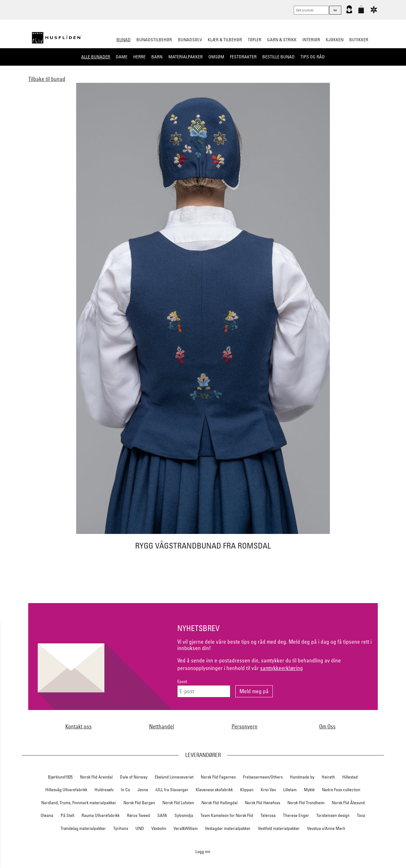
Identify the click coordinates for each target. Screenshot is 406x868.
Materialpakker (186, 57)
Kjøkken (335, 40)
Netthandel (162, 726)
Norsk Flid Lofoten (178, 803)
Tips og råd (313, 57)
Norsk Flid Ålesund (348, 803)
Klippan (247, 790)
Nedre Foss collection (341, 790)
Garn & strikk (282, 40)
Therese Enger (296, 815)
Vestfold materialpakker (279, 828)
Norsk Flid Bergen (139, 803)
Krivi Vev (268, 790)
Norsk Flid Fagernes (218, 777)
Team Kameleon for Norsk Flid (227, 815)
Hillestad (350, 777)
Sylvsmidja (184, 815)
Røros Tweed (138, 815)
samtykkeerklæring (282, 668)
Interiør (311, 40)
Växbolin (159, 828)
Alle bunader (96, 57)
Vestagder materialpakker (228, 828)
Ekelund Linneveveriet (174, 777)
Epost (182, 682)
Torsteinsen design (333, 815)
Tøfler (255, 40)
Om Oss (327, 726)
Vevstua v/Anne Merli (326, 828)
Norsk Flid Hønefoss (262, 803)
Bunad (124, 40)
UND (140, 828)
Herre (139, 57)
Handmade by (302, 777)
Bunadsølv (190, 40)
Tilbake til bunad (47, 79)
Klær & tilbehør (225, 40)
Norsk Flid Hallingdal (219, 803)
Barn (157, 57)
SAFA (162, 815)
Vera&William (186, 828)
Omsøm (216, 57)
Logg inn (203, 851)
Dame (122, 57)
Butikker (359, 40)
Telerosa (268, 815)
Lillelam (290, 790)
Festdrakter (243, 57)
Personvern (245, 726)
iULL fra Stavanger (172, 790)
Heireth (328, 777)
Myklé (309, 790)
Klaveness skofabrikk (214, 790)
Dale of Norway (134, 777)
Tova (361, 815)
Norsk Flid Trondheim (306, 803)
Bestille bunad (278, 57)
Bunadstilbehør (154, 40)
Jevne (143, 790)
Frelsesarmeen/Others (263, 777)
